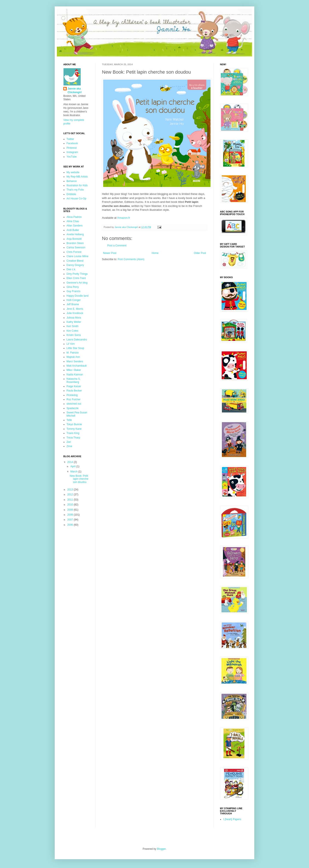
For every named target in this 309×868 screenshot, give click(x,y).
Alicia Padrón (74, 217)
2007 (71, 520)
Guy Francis (73, 291)
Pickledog (72, 395)
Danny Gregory (75, 265)
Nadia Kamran (75, 375)
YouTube (72, 157)
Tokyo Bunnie (74, 424)
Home (155, 253)
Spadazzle (73, 408)
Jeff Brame (73, 304)
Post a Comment (117, 246)
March (74, 472)
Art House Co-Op (76, 199)
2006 (71, 525)
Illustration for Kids (77, 185)
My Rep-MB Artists (77, 177)
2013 (71, 490)
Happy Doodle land (77, 296)
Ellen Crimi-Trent (76, 278)
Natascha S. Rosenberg (73, 380)
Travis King (73, 433)
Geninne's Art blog (77, 283)
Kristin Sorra (74, 335)
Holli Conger (74, 300)
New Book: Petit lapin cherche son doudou (79, 479)
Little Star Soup (75, 348)
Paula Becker (74, 391)
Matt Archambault (76, 366)
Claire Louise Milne (77, 256)
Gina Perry (73, 287)
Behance (72, 181)
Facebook (72, 143)
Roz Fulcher (73, 399)
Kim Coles (72, 331)
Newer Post (110, 253)
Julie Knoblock (75, 313)
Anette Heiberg (75, 234)
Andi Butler (73, 230)
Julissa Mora (74, 318)
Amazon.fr (124, 218)
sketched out (74, 404)
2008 (71, 515)
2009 (71, 510)
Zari (69, 442)
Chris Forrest (74, 252)
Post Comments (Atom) (131, 259)
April (73, 466)
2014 (71, 462)
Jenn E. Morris (75, 309)
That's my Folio (75, 190)
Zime (69, 446)
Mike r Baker (74, 370)
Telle (69, 420)
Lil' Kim (71, 344)
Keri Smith (72, 326)
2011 (71, 500)
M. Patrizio (73, 353)
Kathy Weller (74, 322)
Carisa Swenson (76, 247)
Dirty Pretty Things (77, 274)
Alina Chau (73, 221)
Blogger (161, 849)
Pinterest (72, 148)
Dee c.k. (71, 269)
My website (73, 172)
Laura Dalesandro (77, 340)
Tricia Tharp (73, 438)
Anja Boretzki (74, 239)
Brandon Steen (75, 243)
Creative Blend (75, 261)
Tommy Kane (74, 429)
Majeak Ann (73, 357)
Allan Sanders (75, 226)
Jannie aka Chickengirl (75, 90)
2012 (71, 495)
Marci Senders (75, 361)
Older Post (200, 253)
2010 (71, 505)
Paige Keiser (74, 386)
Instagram (72, 152)
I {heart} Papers (232, 819)
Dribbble (71, 194)
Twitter (70, 139)
